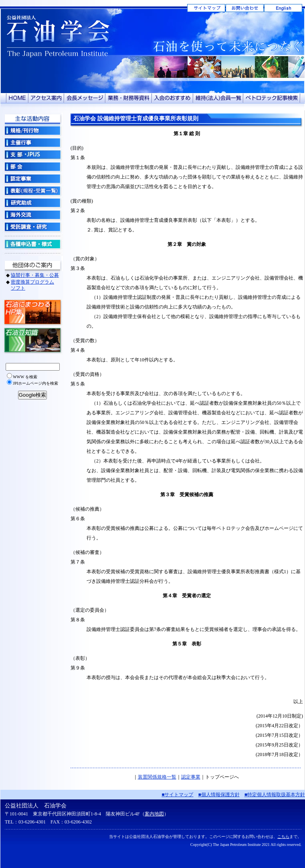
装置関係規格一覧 (157, 777)
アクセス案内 (46, 98)
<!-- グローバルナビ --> (32, 271)
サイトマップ (206, 8)
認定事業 (191, 777)
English (283, 8)
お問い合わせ (245, 8)
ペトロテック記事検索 (272, 98)
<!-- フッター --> (153, 829)
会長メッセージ (85, 98)
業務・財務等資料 (129, 98)
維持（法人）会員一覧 (218, 98)
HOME (17, 98)
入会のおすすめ (173, 98)
